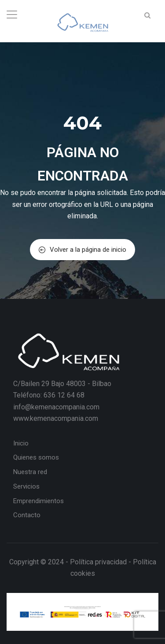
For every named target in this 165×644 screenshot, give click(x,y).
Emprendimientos (38, 501)
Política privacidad (98, 562)
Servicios (26, 486)
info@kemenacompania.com (56, 407)
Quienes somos (36, 457)
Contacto (27, 515)
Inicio (21, 443)
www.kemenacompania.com (56, 418)
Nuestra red (30, 472)
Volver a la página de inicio (82, 250)
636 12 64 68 (64, 395)
